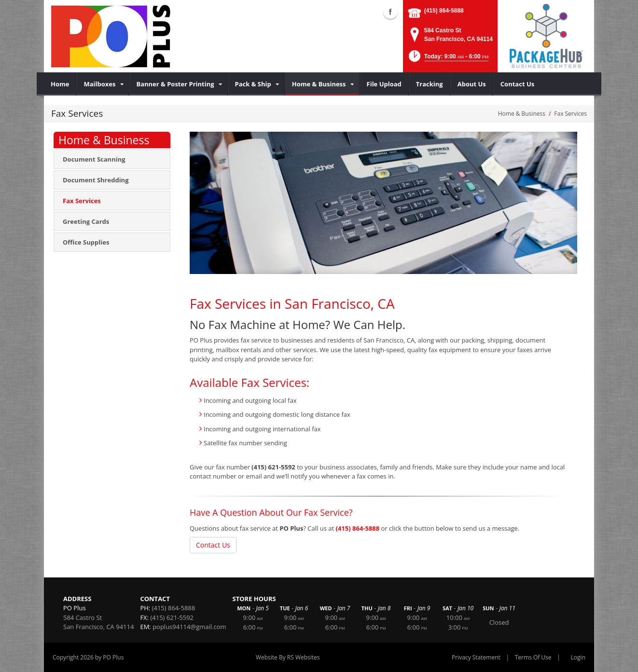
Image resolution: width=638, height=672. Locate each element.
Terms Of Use (533, 657)
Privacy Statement (476, 657)
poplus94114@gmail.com (189, 627)
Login (578, 657)
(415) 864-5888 (444, 11)
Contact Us (213, 545)
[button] (448, 59)
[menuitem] (60, 84)
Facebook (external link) (390, 12)
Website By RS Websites (288, 657)
